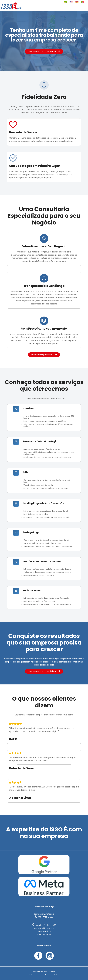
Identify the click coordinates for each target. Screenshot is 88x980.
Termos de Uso (53, 975)
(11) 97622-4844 (46, 917)
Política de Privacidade (38, 975)
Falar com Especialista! (44, 355)
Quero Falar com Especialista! (44, 51)
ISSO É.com (51, 972)
